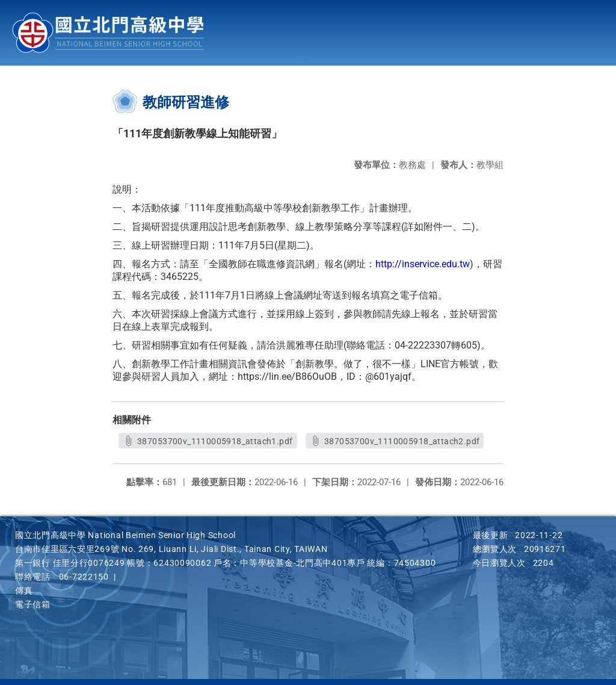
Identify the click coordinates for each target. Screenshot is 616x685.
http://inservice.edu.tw (423, 264)
